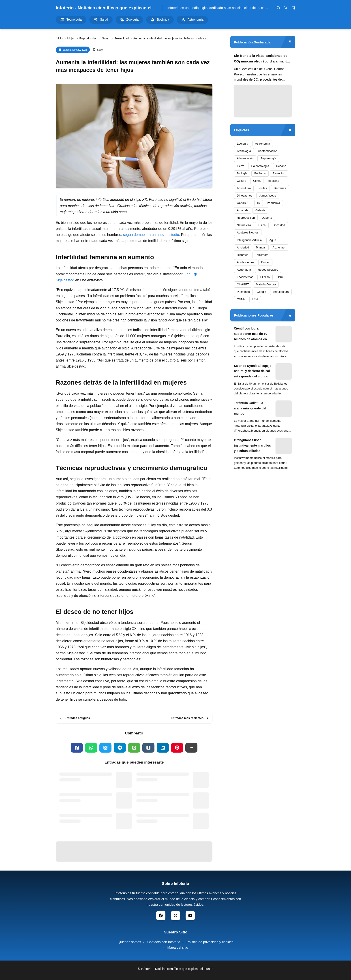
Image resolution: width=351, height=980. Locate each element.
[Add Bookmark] (98, 50)
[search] (278, 8)
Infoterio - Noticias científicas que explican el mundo (112, 8)
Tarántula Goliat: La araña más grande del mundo (250, 408)
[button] (191, 748)
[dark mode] (286, 8)
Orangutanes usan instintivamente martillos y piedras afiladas (252, 445)
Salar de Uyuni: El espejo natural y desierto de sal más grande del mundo (253, 371)
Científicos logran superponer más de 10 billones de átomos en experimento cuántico (251, 334)
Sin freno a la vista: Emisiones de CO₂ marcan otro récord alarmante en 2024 (261, 59)
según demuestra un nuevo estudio (151, 235)
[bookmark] (293, 8)
